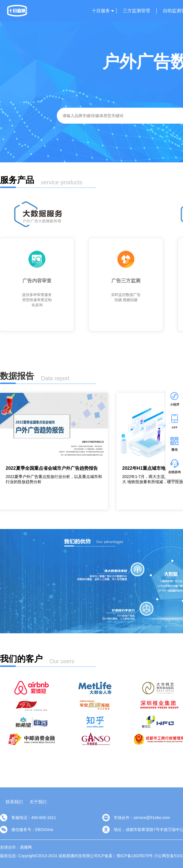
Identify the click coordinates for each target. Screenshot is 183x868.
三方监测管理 (136, 11)
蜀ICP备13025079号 (135, 856)
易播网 (26, 847)
